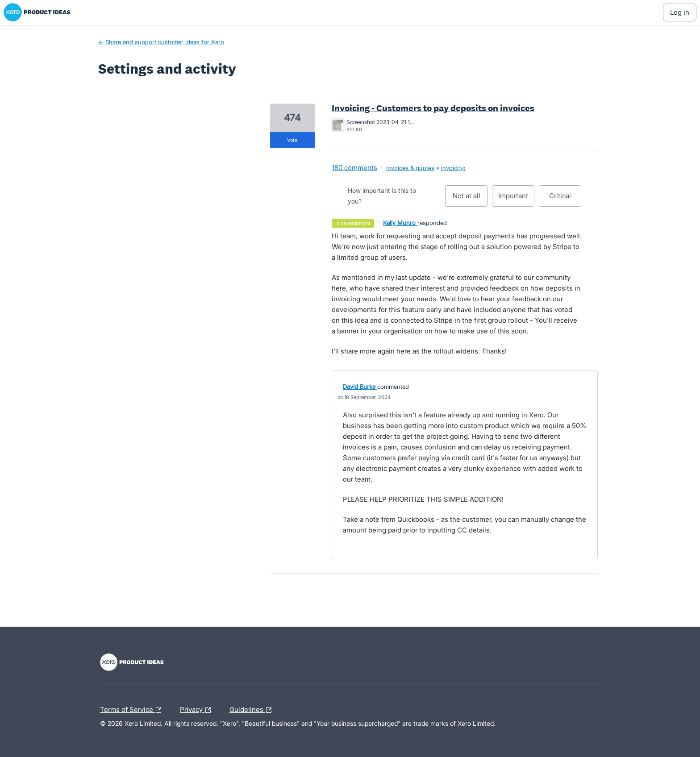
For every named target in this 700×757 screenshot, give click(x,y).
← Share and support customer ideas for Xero (161, 42)
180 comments (354, 168)
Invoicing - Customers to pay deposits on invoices (433, 108)
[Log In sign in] (680, 12)
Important (516, 199)
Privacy (198, 710)
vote (292, 140)
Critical (565, 199)
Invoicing (453, 168)
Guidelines (253, 710)
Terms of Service (133, 710)
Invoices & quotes (410, 168)
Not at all (470, 199)
